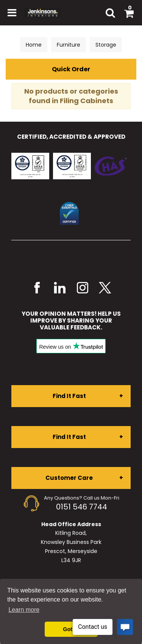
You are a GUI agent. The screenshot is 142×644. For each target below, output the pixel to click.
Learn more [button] (24, 610)
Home (34, 45)
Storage (106, 45)
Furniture (69, 45)
